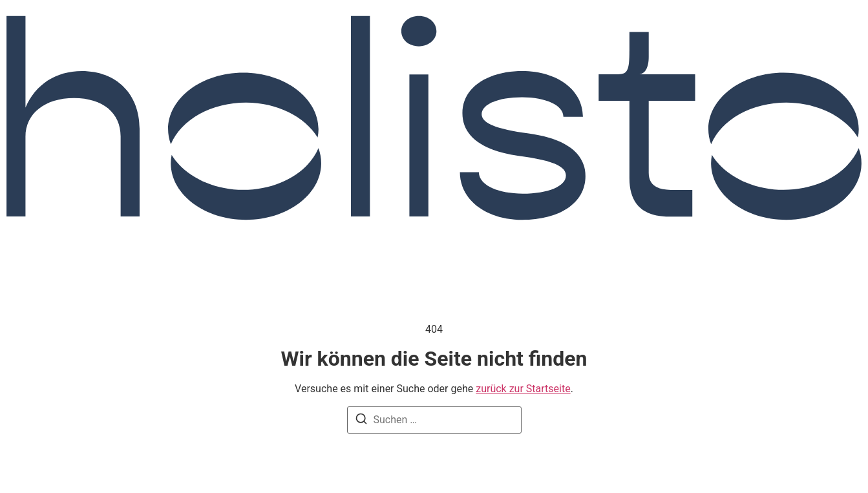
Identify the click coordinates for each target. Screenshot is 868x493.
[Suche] (361, 421)
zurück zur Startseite (523, 389)
